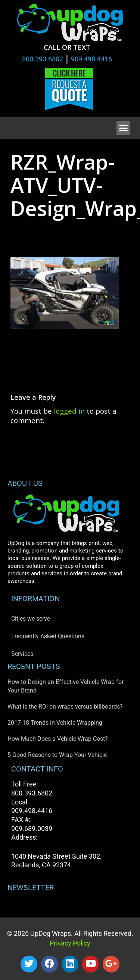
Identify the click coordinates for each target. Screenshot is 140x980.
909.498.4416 (91, 59)
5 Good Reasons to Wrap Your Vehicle (57, 755)
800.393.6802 (43, 59)
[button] (124, 128)
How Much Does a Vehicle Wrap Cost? (58, 739)
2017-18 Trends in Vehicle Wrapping (55, 723)
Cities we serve (31, 619)
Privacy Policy (70, 943)
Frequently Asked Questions (48, 636)
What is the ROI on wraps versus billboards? (65, 707)
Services (22, 654)
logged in (69, 411)
